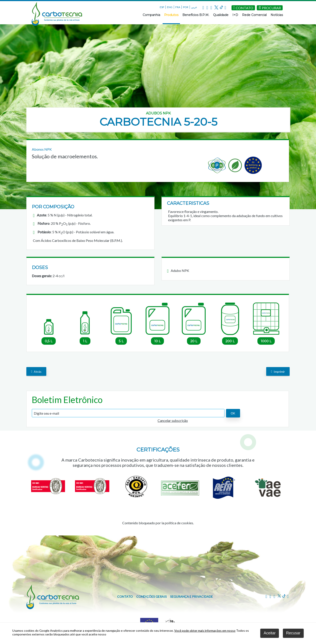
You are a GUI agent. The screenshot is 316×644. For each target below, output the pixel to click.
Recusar (293, 633)
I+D (235, 15)
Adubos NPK (158, 113)
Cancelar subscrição (173, 420)
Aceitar (269, 633)
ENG (170, 7)
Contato (125, 597)
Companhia (151, 15)
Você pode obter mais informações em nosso (205, 631)
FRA (178, 7)
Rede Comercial (254, 15)
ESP (162, 7)
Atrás (36, 371)
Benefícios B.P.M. (196, 15)
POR (186, 7)
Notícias (277, 15)
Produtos (171, 15)
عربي (194, 7)
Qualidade (221, 15)
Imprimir (278, 371)
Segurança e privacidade (191, 597)
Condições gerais (152, 597)
